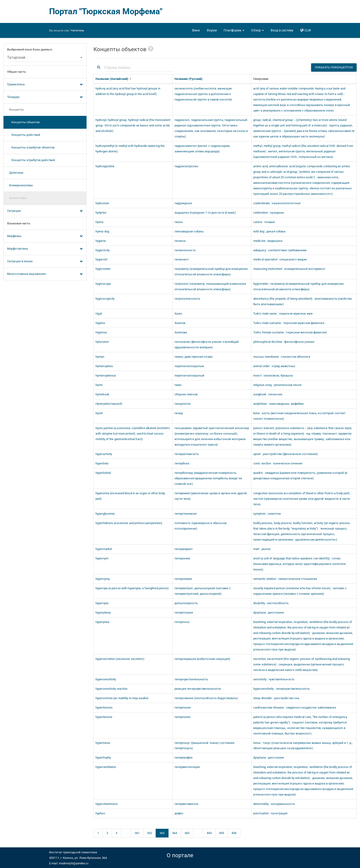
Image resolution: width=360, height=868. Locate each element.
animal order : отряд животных (274, 366)
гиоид (179, 413)
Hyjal (99, 314)
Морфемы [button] (45, 236)
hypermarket (104, 549)
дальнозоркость (186, 603)
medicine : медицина (268, 241)
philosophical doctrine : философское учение (284, 342)
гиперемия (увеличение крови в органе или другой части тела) (211, 496)
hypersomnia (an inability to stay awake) (122, 698)
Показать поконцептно (334, 67)
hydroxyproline (105, 166)
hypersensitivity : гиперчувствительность (281, 689)
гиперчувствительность (191, 679)
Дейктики (15, 173)
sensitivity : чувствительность (274, 679)
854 (209, 833)
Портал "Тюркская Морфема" (106, 11)
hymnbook (102, 394)
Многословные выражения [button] (45, 274)
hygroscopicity (105, 299)
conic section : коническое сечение (278, 463)
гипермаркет (184, 549)
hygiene (101, 241)
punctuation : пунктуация (270, 813)
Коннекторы (17, 198)
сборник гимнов (186, 394)
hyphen (100, 813)
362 (150, 833)
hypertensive (104, 717)
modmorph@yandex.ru (74, 863)
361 (137, 833)
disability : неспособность (271, 603)
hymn (99, 385)
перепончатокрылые (189, 366)
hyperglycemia (105, 514)
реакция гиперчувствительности (198, 689)
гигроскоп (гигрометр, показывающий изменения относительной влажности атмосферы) (210, 286)
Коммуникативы (20, 185)
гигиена (180, 241)
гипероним (182, 558)
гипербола (182, 463)
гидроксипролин (186, 166)
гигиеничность (185, 250)
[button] (234, 30)
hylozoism (102, 342)
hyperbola (102, 463)
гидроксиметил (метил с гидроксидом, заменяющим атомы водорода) (202, 149)
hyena (100, 222)
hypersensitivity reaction (112, 689)
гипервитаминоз (186, 804)
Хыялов (180, 323)
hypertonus (103, 743)
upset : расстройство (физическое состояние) (285, 454)
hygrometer (103, 269)
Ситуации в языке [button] (45, 262)
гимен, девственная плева (193, 357)
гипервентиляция (187, 767)
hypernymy (103, 579)
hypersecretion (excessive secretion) (120, 659)
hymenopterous (106, 375)
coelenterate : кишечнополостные (277, 203)
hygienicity (103, 250)
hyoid (99, 413)
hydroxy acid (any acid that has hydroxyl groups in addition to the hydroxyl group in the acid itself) (128, 91)
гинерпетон (183, 404)
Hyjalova (101, 332)
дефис (179, 813)
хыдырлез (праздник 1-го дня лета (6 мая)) (205, 213)
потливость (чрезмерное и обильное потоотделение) (201, 526)
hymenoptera (104, 366)
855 (222, 833)
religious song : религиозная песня (277, 385)
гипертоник (183, 717)
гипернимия (183, 579)
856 (234, 833)
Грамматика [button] (45, 85)
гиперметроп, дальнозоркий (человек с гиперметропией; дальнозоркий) (203, 591)
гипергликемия (186, 514)
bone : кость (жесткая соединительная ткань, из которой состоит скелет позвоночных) (299, 416)
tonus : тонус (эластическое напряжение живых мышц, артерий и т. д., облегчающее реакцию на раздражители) (303, 746)
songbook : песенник (268, 394)
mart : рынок (262, 549)
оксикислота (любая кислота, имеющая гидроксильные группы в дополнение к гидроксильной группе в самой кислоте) (203, 94)
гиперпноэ (182, 622)
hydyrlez (101, 213)
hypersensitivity (106, 679)
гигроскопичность (187, 299)
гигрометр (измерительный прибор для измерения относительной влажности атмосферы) (211, 272)
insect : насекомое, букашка (273, 375)
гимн (178, 385)
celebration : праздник (269, 213)
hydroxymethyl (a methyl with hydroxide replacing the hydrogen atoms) (130, 149)
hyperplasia (103, 613)
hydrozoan (102, 203)
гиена (179, 222)
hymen (100, 357)
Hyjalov (100, 323)
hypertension (104, 708)
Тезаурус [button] (45, 97)
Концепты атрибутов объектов (31, 147)
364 (175, 833)
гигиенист (182, 259)
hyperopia (102, 603)
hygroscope (103, 284)
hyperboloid (103, 473)
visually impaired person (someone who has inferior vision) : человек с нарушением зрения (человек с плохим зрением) (300, 591)
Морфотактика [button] (45, 249)
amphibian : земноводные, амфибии (278, 404)
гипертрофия (184, 758)
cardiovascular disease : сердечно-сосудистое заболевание (295, 708)
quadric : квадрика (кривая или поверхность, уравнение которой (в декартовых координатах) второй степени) (300, 476)
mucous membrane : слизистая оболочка (282, 357)
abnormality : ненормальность (274, 804)
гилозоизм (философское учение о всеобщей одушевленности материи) (207, 345)
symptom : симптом (267, 514)
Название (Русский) (189, 79)
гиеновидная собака (189, 231)
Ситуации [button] (45, 211)
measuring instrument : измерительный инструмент (289, 269)
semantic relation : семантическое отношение (285, 579)
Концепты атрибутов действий (31, 160)
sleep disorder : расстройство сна (276, 698)
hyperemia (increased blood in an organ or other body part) (130, 496)
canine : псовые (264, 222)
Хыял (178, 314)
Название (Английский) (112, 79)
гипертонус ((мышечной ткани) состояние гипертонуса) (205, 746)
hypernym (102, 558)
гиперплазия (184, 613)
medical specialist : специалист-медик (280, 259)
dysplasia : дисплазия (269, 613)
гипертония (183, 708)
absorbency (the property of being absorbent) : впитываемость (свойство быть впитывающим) (303, 301)
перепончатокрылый (190, 375)
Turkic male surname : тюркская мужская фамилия (289, 323)
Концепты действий (24, 135)
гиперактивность (187, 454)
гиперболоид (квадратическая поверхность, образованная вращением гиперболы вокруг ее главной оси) (208, 478)
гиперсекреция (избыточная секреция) (202, 659)
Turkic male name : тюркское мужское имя (283, 314)
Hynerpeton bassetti (109, 404)
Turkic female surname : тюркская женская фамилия (290, 332)
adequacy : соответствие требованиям (280, 250)
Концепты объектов (23, 122)
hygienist (101, 259)
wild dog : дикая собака (269, 231)
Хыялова (181, 332)
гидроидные (183, 203)
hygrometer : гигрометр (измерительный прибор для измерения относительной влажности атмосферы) (298, 286)
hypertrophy (103, 758)
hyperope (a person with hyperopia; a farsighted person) (132, 588)
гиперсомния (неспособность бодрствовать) (206, 698)
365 (187, 833)
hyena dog (102, 231)
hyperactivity (104, 454)
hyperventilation (106, 767)
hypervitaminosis (107, 804)
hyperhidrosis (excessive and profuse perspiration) (129, 523)
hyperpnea (102, 622)
